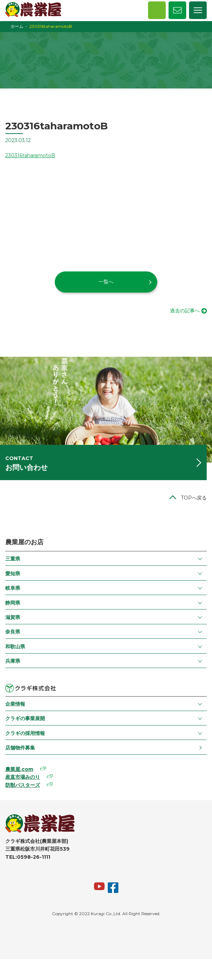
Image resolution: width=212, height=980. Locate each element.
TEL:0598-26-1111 (28, 857)
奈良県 (13, 632)
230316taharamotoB (30, 155)
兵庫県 (13, 661)
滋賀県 (13, 617)
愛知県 (13, 574)
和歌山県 (15, 647)
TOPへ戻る (194, 498)
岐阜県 (13, 588)
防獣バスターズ (23, 785)
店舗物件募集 (20, 748)
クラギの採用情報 (25, 733)
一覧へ (106, 282)
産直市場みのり (23, 777)
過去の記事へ (185, 311)
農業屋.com (19, 769)
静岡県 (13, 603)
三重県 (13, 559)
